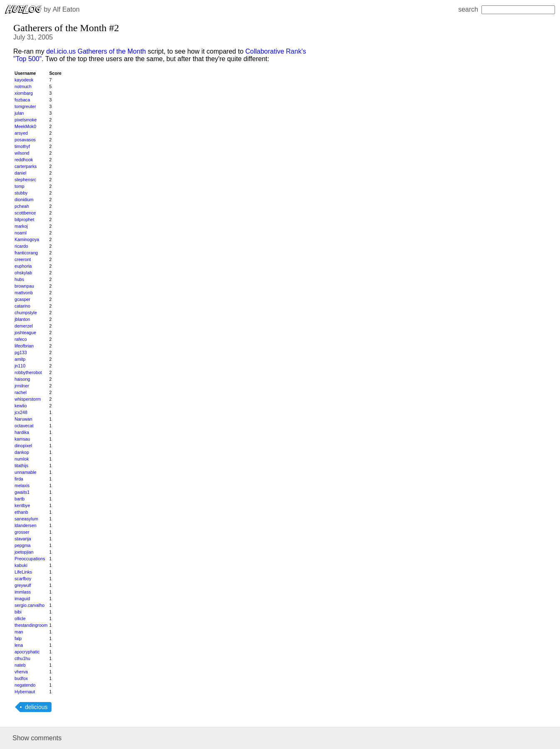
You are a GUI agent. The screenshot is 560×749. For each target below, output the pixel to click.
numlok (22, 459)
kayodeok (24, 80)
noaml (21, 233)
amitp (20, 359)
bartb (20, 499)
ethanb (21, 512)
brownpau (24, 286)
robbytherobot (28, 372)
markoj (21, 226)
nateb (20, 665)
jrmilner (22, 386)
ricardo (21, 246)
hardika (22, 432)
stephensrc (25, 180)
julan (19, 113)
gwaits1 (22, 492)
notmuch (23, 86)
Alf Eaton (66, 9)
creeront (23, 259)
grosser (22, 532)
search (507, 9)
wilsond (22, 153)
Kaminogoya (27, 239)
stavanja (23, 539)
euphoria (23, 266)
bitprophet (24, 219)
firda (19, 479)
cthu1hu (22, 658)
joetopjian (24, 552)
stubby (21, 193)
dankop (22, 452)
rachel (21, 392)
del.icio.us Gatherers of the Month (96, 51)
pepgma (23, 545)
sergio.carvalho (29, 605)
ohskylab (23, 273)
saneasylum (26, 519)
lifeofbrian (24, 346)
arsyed (21, 133)
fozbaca (22, 100)
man (19, 632)
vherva (21, 672)
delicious (36, 707)
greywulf (23, 585)
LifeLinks (23, 572)
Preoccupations (30, 559)
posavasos (25, 140)
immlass (23, 592)
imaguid (22, 599)
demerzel (24, 326)
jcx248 (21, 412)
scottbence (25, 213)
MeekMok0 (25, 126)
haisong (22, 379)
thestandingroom (31, 625)
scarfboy (23, 579)
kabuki (21, 565)
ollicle (20, 618)
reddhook (24, 160)
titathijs (21, 466)
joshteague (25, 333)
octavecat (24, 426)
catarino (22, 306)
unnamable (26, 472)
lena (19, 645)
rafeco (21, 339)
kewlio (21, 406)
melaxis (22, 485)
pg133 (21, 352)
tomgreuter (25, 106)
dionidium (24, 200)
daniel (20, 173)
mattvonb (24, 293)
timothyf (22, 146)
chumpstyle (26, 313)
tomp (20, 186)
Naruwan (23, 419)
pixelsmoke (26, 120)
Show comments (37, 738)
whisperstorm (28, 399)
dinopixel (23, 446)
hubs (19, 279)
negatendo (25, 685)
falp (18, 638)
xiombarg (24, 93)
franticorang (26, 253)
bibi (18, 612)
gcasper (22, 299)
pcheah (22, 206)
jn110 (20, 366)
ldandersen (26, 525)
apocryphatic (27, 652)
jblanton (22, 319)
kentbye (22, 505)
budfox (21, 678)
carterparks (26, 166)
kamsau (22, 439)
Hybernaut (25, 692)
